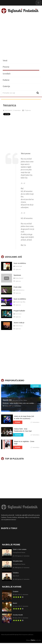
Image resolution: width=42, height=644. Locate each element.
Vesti (5, 61)
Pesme (6, 67)
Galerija (6, 86)
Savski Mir (15, 400)
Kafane (6, 80)
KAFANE (36, 386)
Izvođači (7, 74)
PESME (18, 422)
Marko (33, 640)
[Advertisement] (21, 36)
